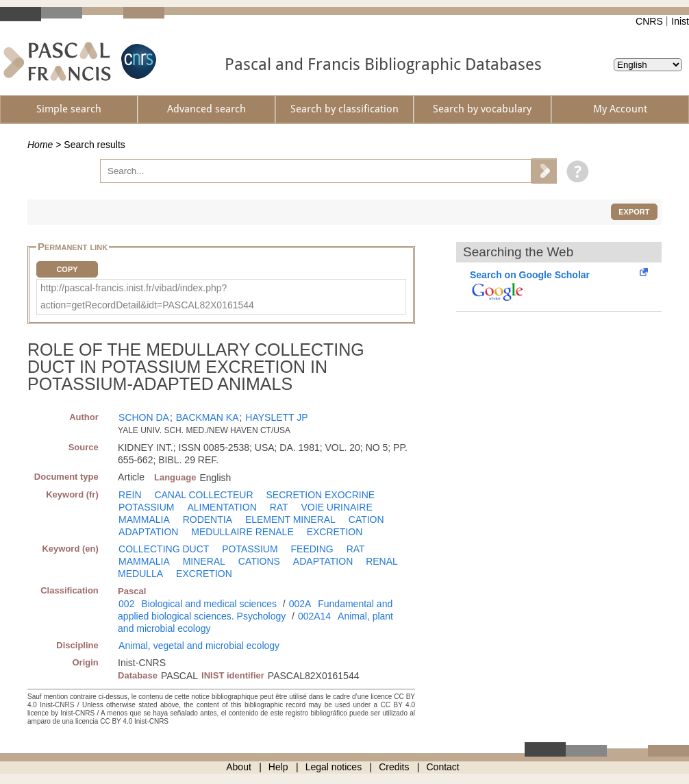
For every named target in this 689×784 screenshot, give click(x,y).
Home (40, 145)
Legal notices (334, 767)
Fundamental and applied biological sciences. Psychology (255, 610)
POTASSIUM (146, 507)
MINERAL (204, 561)
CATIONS (259, 561)
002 (126, 604)
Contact (443, 767)
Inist (680, 21)
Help (278, 767)
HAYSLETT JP (276, 417)
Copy (67, 269)
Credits (394, 767)
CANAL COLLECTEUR (203, 495)
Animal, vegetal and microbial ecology (199, 646)
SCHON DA (144, 417)
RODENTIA (208, 519)
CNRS (649, 21)
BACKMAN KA (208, 417)
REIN (130, 495)
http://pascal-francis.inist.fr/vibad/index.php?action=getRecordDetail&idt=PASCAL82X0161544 (147, 296)
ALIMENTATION (222, 507)
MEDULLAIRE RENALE (242, 532)
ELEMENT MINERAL (290, 519)
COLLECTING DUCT (164, 549)
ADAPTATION (148, 532)
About (239, 767)
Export (634, 212)
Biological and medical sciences (209, 604)
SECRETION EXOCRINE (320, 495)
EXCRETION (335, 532)
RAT (279, 507)
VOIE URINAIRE (337, 507)
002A (300, 604)
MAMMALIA (144, 519)
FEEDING (312, 549)
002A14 (314, 616)
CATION (366, 519)
